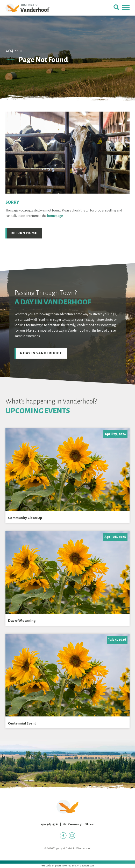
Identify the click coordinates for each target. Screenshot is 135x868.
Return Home (24, 233)
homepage (55, 216)
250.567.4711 (49, 824)
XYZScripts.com (86, 866)
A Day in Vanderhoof (41, 353)
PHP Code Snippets (51, 866)
